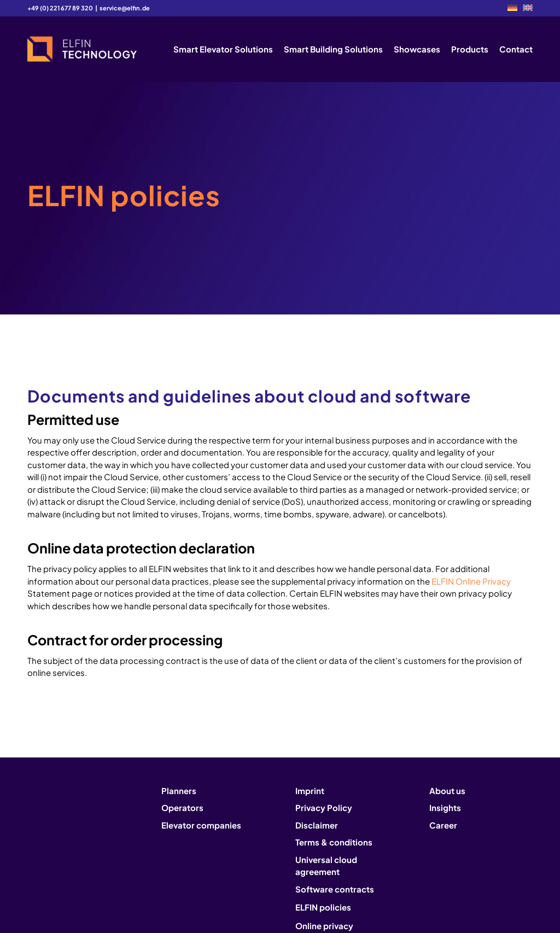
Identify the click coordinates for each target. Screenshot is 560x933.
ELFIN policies (323, 907)
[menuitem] (512, 8)
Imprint (310, 791)
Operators (182, 807)
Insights (445, 807)
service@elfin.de (125, 8)
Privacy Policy (324, 807)
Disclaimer (317, 825)
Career (443, 825)
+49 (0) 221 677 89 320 (60, 8)
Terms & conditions (334, 842)
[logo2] (82, 49)
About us (447, 791)
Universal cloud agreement (326, 866)
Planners (179, 791)
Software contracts (335, 889)
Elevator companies (201, 825)
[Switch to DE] (512, 8)
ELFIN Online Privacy (471, 581)
